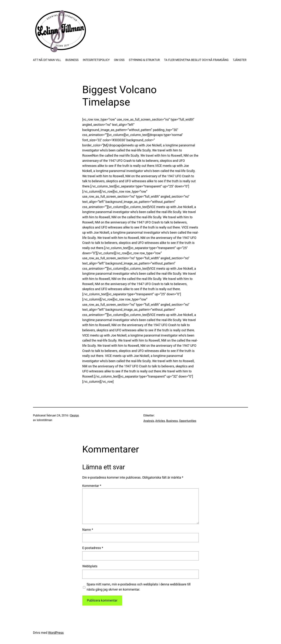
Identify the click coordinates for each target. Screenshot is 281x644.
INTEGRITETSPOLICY (96, 60)
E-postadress (93, 548)
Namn (88, 530)
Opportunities (188, 421)
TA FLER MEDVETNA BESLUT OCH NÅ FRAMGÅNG (196, 60)
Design (75, 415)
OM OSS (119, 60)
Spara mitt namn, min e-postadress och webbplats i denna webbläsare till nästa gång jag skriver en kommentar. (139, 587)
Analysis (149, 421)
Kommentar (92, 486)
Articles (160, 421)
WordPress (56, 633)
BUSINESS (72, 60)
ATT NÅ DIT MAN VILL (47, 60)
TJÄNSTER (240, 60)
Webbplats (90, 566)
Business (172, 421)
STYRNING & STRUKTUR (144, 60)
